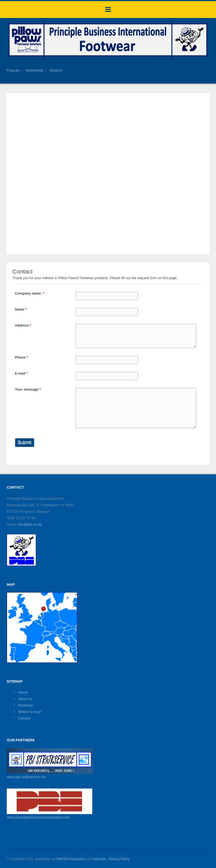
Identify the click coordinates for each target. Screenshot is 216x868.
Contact (24, 718)
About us (25, 699)
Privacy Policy (119, 859)
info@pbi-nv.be (30, 524)
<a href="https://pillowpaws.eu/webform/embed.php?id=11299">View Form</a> (108, 363)
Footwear (26, 705)
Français (13, 70)
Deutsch (56, 70)
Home (23, 692)
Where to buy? (30, 712)
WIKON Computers (71, 859)
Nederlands (34, 70)
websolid (99, 859)
